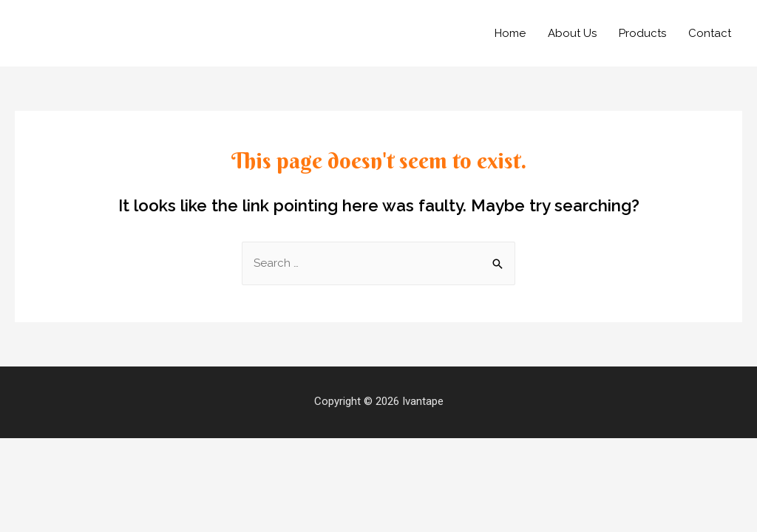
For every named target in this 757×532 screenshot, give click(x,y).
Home (510, 33)
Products (642, 33)
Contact (710, 33)
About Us (572, 33)
